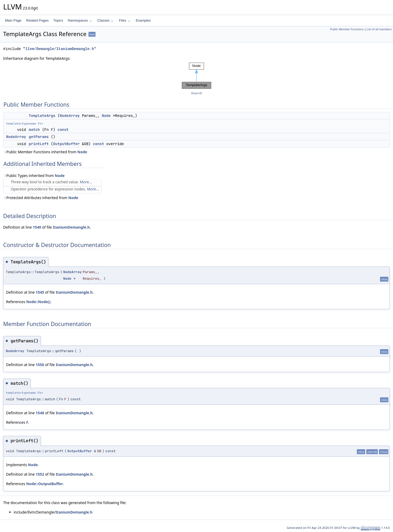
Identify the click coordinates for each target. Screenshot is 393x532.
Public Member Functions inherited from (45, 152)
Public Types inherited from (34, 176)
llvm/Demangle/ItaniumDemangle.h (60, 49)
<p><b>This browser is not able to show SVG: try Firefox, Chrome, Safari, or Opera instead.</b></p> (197, 76)
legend (197, 93)
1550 (40, 365)
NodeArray (70, 116)
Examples (143, 20)
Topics (58, 20)
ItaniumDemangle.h (71, 227)
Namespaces (80, 20)
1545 (40, 292)
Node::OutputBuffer (44, 484)
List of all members (379, 29)
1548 (40, 413)
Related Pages (37, 20)
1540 (37, 227)
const (63, 130)
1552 (40, 474)
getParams (39, 137)
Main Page (13, 20)
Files (125, 20)
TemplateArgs (42, 116)
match (34, 130)
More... (86, 182)
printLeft (39, 144)
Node (106, 116)
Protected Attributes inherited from (41, 198)
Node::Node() (38, 302)
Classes (105, 20)
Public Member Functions (347, 29)
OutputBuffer (66, 144)
